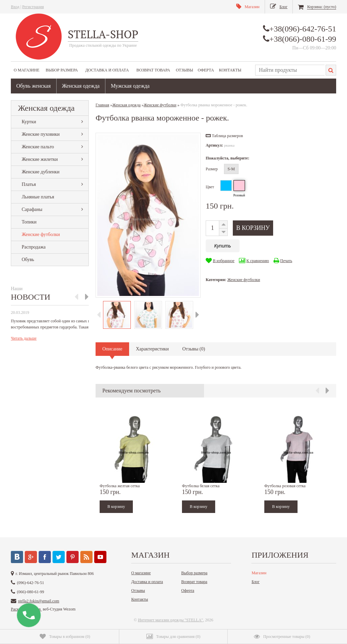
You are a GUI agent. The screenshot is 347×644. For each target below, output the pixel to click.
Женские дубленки (40, 172)
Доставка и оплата (107, 70)
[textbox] (290, 70)
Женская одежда (81, 86)
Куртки (29, 122)
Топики (29, 222)
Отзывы (185, 70)
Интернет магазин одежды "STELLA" (170, 620)
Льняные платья (38, 197)
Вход (15, 7)
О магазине (27, 70)
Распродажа (34, 247)
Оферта (206, 70)
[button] (224, 136)
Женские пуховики (41, 134)
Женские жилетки (40, 159)
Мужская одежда (130, 86)
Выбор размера (62, 70)
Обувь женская (34, 86)
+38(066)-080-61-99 (303, 39)
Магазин (259, 573)
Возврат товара (153, 70)
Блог (256, 582)
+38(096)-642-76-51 (303, 29)
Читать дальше (24, 338)
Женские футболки (41, 234)
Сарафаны (32, 209)
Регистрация (33, 7)
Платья (29, 184)
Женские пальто (38, 147)
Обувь (28, 260)
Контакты (230, 70)
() (65, 637)
